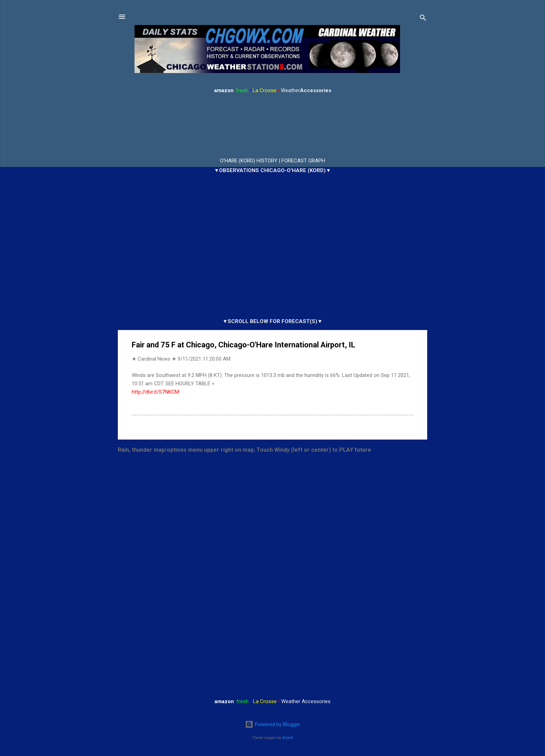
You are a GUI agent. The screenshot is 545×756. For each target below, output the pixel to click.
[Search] (423, 19)
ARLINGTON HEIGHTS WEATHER (272, 126)
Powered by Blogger (273, 724)
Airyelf (288, 738)
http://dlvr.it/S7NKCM (155, 392)
